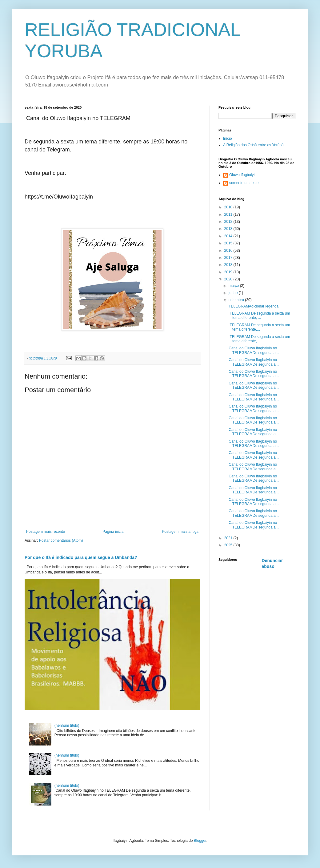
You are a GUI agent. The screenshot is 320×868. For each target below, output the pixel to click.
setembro (237, 300)
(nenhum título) (67, 725)
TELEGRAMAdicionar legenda (253, 306)
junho (234, 293)
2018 (229, 265)
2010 (229, 207)
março (234, 286)
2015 (229, 243)
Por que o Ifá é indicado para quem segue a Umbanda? (81, 557)
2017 (229, 258)
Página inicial (113, 532)
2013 (229, 229)
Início (228, 139)
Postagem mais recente (46, 532)
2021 (229, 538)
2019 (229, 272)
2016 (229, 251)
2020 (229, 279)
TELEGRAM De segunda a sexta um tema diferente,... (259, 327)
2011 (229, 215)
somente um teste (244, 183)
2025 (229, 545)
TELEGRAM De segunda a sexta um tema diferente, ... (259, 315)
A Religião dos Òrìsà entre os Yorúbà (253, 145)
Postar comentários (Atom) (61, 540)
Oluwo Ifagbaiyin (243, 175)
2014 (229, 236)
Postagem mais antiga (180, 532)
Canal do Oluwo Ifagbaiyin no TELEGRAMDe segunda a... (253, 350)
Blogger (200, 841)
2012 (229, 222)
